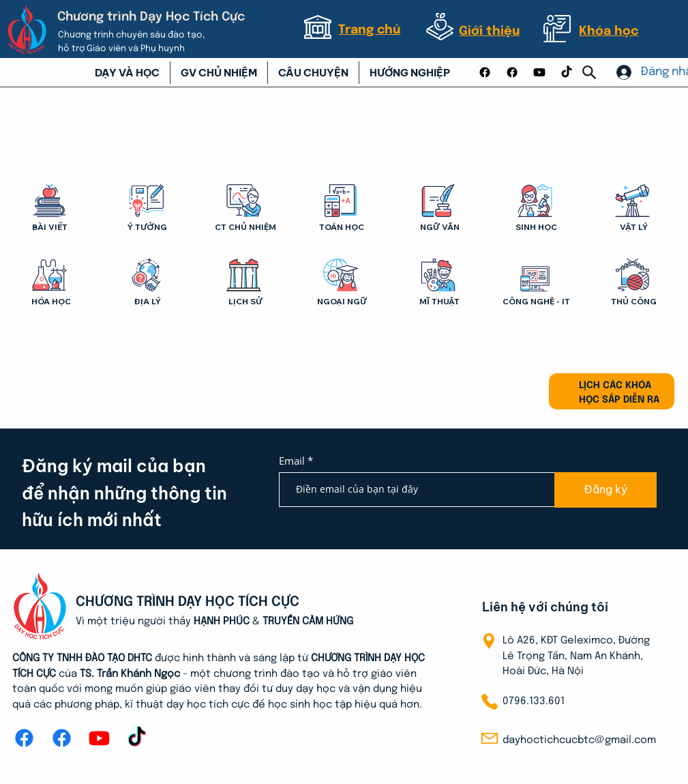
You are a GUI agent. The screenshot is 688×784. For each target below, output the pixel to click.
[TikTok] (567, 72)
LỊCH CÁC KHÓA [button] (615, 386)
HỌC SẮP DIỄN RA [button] (619, 400)
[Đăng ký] (605, 490)
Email (293, 461)
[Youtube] (539, 72)
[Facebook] (485, 72)
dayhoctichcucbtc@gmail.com (579, 740)
